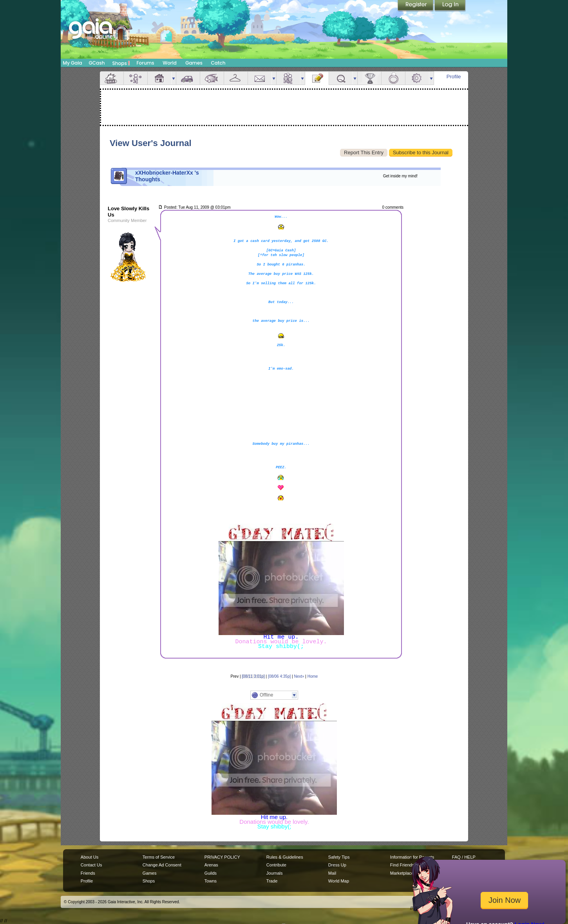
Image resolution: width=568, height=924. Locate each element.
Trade (272, 881)
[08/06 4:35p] (279, 676)
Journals (275, 873)
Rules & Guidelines (285, 857)
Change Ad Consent (162, 865)
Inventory (236, 78)
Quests (341, 78)
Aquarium (212, 78)
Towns (211, 881)
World (170, 63)
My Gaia (72, 63)
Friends (288, 78)
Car (188, 78)
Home (313, 676)
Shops (121, 63)
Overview (112, 78)
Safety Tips (339, 857)
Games (194, 63)
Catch (218, 63)
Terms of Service (159, 857)
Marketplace (402, 873)
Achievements (369, 78)
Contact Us (91, 865)
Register (416, 6)
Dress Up (337, 865)
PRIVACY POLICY (222, 857)
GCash (97, 63)
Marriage (393, 78)
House (159, 78)
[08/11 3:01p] (253, 676)
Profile (454, 77)
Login (450, 6)
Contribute (276, 865)
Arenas (211, 865)
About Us (90, 857)
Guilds (211, 873)
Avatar (136, 78)
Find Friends (402, 865)
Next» (299, 676)
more (174, 78)
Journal (317, 78)
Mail (260, 78)
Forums (145, 63)
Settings (417, 78)
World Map (339, 881)
